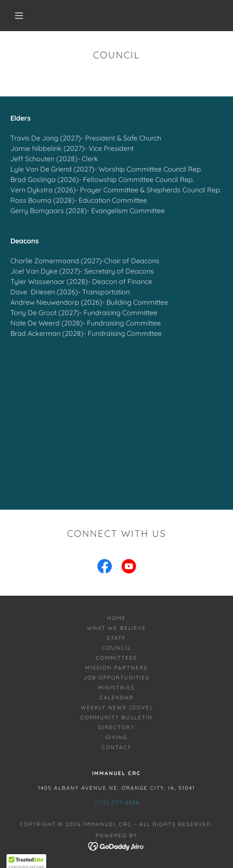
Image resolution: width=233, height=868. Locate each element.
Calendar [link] (116, 697)
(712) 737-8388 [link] (116, 803)
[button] (21, 16)
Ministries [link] (116, 688)
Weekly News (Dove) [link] (116, 707)
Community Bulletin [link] (116, 717)
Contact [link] (116, 747)
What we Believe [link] (116, 628)
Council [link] (116, 648)
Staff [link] (116, 638)
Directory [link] (116, 727)
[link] (105, 568)
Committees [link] (116, 658)
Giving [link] (116, 737)
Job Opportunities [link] (116, 678)
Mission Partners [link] (116, 668)
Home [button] (116, 618)
